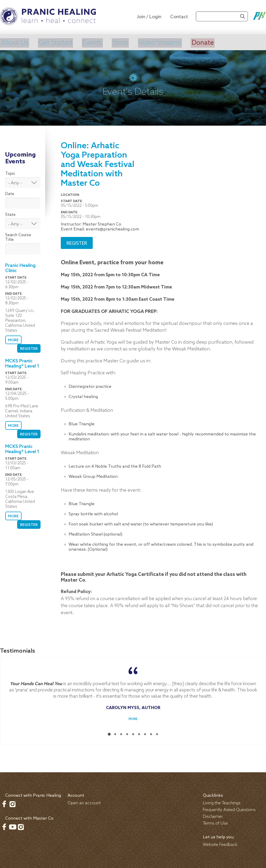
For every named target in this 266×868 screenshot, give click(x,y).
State (10, 214)
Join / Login (149, 17)
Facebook (4, 803)
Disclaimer (213, 816)
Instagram (12, 803)
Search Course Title (18, 236)
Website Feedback (220, 844)
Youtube (12, 826)
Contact (179, 17)
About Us (14, 42)
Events (95, 42)
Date (10, 193)
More (13, 339)
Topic (10, 173)
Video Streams (164, 42)
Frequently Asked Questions (229, 809)
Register (29, 348)
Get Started (57, 42)
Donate (209, 42)
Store (124, 42)
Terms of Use (215, 822)
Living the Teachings (222, 802)
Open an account (84, 802)
